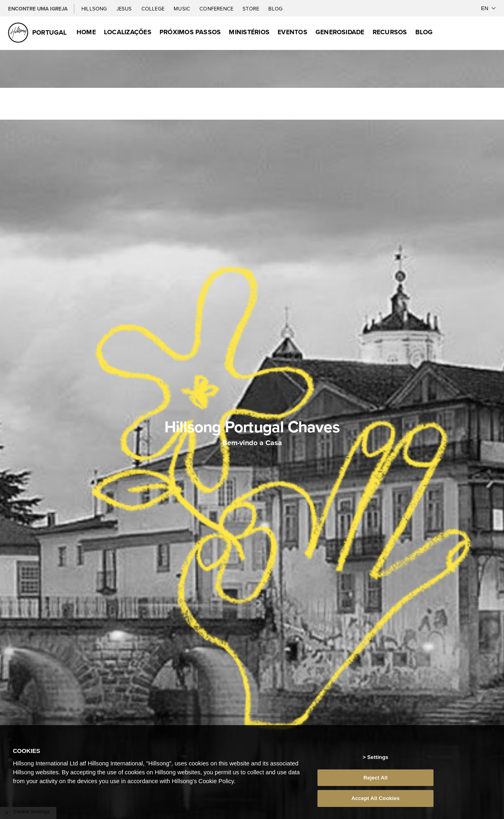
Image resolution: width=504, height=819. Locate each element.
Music (183, 8)
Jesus (125, 8)
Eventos (292, 32)
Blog (275, 8)
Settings (378, 767)
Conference (217, 8)
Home (86, 32)
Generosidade (340, 32)
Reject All (375, 787)
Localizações (128, 32)
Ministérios (249, 32)
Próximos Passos (190, 32)
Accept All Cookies (375, 808)
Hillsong (95, 8)
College (153, 8)
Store (251, 8)
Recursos (390, 32)
